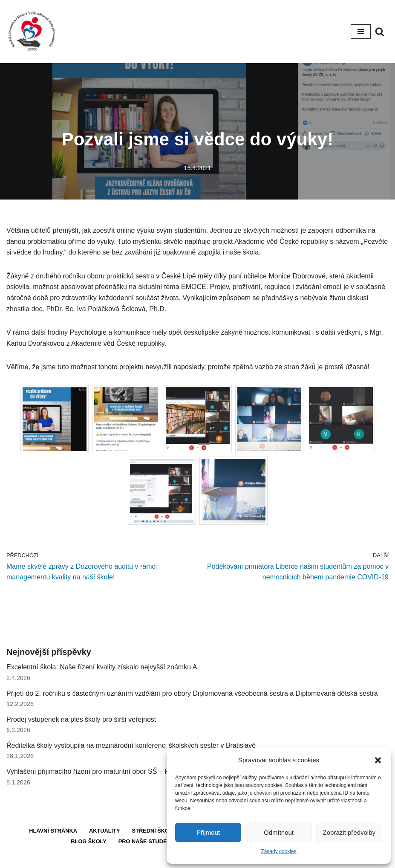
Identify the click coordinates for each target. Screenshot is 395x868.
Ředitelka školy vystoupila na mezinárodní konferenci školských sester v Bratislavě (131, 745)
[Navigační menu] (361, 32)
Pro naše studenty (148, 841)
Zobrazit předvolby (349, 832)
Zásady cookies (278, 851)
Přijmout (208, 832)
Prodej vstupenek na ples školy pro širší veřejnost (81, 719)
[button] (378, 760)
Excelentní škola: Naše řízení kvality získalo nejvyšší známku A (102, 667)
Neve (166, 859)
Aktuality (105, 831)
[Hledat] (380, 32)
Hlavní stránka (53, 831)
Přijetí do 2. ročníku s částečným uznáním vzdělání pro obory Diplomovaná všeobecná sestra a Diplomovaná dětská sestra (192, 693)
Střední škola (154, 831)
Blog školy (88, 841)
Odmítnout (279, 832)
